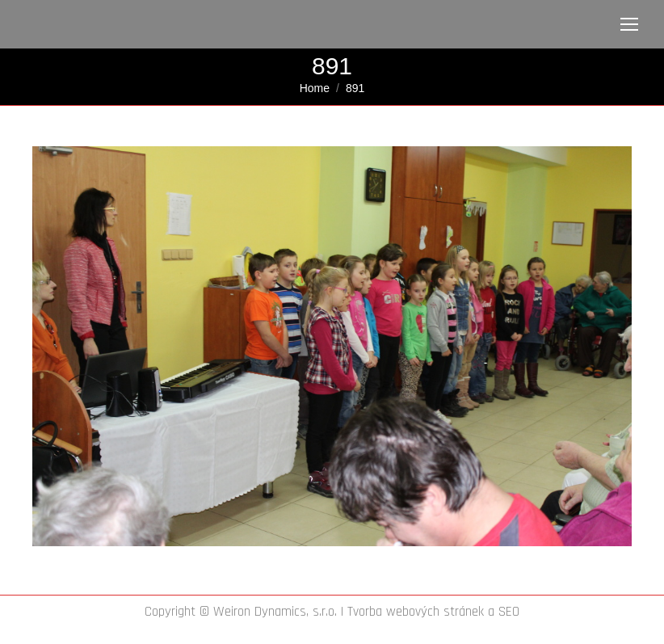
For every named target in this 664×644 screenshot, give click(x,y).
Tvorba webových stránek (416, 612)
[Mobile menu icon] (629, 24)
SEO (509, 612)
